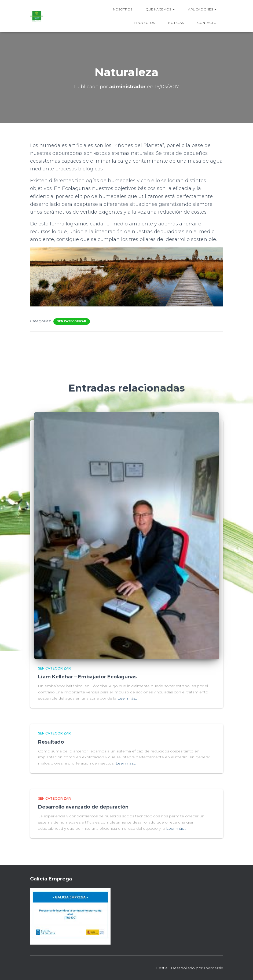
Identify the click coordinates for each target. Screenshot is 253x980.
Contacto (207, 23)
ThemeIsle (213, 968)
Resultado (51, 742)
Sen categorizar (72, 321)
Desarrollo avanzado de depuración (83, 807)
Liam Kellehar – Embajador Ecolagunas (87, 677)
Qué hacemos (160, 9)
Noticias (176, 23)
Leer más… (128, 698)
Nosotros (123, 9)
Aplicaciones (202, 9)
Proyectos (144, 23)
